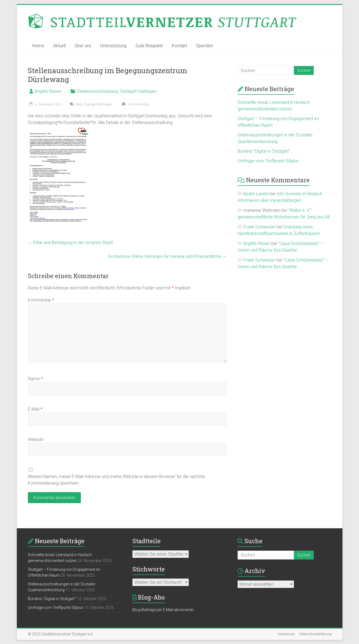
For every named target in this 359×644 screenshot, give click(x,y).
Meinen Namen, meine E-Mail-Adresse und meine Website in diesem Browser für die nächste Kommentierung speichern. (116, 480)
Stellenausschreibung (97, 91)
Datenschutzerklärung (315, 634)
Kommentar (41, 300)
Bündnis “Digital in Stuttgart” (264, 151)
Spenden (204, 46)
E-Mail (35, 409)
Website (36, 440)
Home (38, 46)
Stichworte (149, 569)
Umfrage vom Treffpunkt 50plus (268, 161)
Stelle (79, 104)
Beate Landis (256, 194)
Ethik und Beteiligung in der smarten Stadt (70, 243)
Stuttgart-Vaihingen (138, 91)
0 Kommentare (135, 104)
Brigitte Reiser (48, 91)
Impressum (286, 634)
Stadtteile (147, 541)
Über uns (83, 46)
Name (35, 379)
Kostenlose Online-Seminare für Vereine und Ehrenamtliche (167, 256)
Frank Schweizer (259, 227)
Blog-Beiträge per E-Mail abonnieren (163, 610)
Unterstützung (113, 46)
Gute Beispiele (149, 46)
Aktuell (59, 46)
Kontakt (179, 46)
